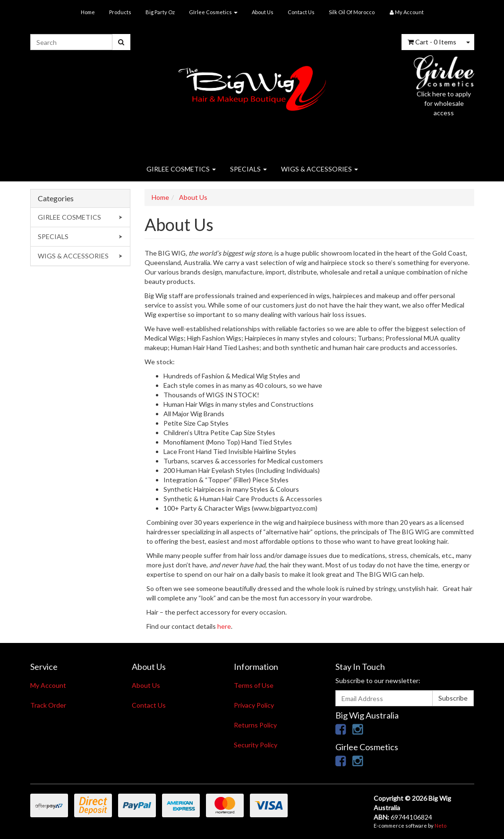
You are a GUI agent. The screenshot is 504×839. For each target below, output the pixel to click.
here (224, 626)
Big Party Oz (160, 12)
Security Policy (256, 745)
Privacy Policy (254, 705)
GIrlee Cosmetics (213, 12)
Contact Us (301, 12)
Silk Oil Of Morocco (352, 12)
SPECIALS (248, 169)
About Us (263, 12)
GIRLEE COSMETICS (181, 169)
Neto (440, 826)
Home (88, 12)
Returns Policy (255, 725)
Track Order (48, 705)
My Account (48, 685)
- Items (432, 42)
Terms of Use (254, 685)
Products (120, 12)
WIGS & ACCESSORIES (320, 169)
